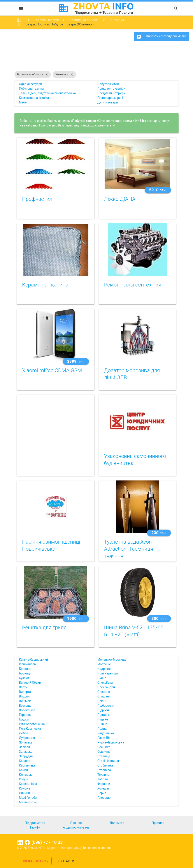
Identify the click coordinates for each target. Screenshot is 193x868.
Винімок (25, 701)
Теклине (103, 775)
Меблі (23, 102)
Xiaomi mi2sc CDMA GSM (52, 370)
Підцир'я (104, 715)
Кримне (25, 788)
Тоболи (103, 779)
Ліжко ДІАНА (120, 199)
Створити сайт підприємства (161, 37)
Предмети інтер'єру (111, 93)
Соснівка (104, 747)
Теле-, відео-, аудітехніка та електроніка (47, 93)
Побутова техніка (31, 89)
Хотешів (103, 788)
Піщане (103, 719)
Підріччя (104, 710)
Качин (23, 770)
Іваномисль (27, 664)
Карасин (25, 761)
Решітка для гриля (44, 628)
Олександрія (106, 687)
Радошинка (106, 733)
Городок (25, 715)
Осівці (102, 701)
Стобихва (104, 770)
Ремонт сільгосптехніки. (133, 285)
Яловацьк (104, 798)
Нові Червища (108, 673)
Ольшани (104, 696)
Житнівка (64, 75)
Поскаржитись (35, 861)
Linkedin (20, 842)
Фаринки (104, 784)
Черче (102, 793)
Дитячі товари (108, 102)
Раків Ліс (104, 738)
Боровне (25, 669)
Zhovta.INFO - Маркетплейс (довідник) (55, 848)
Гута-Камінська (30, 729)
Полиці (102, 729)
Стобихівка (105, 765)
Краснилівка (28, 784)
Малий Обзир (29, 802)
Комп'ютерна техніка (34, 98)
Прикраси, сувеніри (111, 89)
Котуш (24, 779)
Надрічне (104, 669)
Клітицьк (25, 775)
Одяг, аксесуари (31, 84)
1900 (76, 618)
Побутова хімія (108, 84)
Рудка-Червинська (111, 742)
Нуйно (102, 678)
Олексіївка (105, 683)
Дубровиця (27, 738)
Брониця (25, 673)
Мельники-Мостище (112, 660)
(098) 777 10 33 (47, 842)
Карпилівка (27, 765)
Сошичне (104, 752)
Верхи (23, 687)
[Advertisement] (96, 58)
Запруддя (26, 756)
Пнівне (102, 724)
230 (159, 533)
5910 (158, 190)
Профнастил (37, 199)
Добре (24, 733)
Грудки (24, 719)
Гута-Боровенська (32, 724)
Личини (25, 793)
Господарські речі (110, 98)
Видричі (25, 696)
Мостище (104, 664)
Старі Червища (108, 761)
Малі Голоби (28, 798)
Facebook (27, 842)
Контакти (66, 861)
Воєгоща (25, 706)
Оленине (104, 692)
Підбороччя (106, 706)
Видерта (25, 692)
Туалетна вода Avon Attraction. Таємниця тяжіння (129, 549)
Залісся (25, 747)
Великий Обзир (30, 683)
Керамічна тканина (45, 285)
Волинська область (33, 75)
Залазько (26, 752)
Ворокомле (27, 710)
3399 (76, 361)
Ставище (104, 756)
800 (159, 618)
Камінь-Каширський (33, 660)
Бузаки (24, 678)
